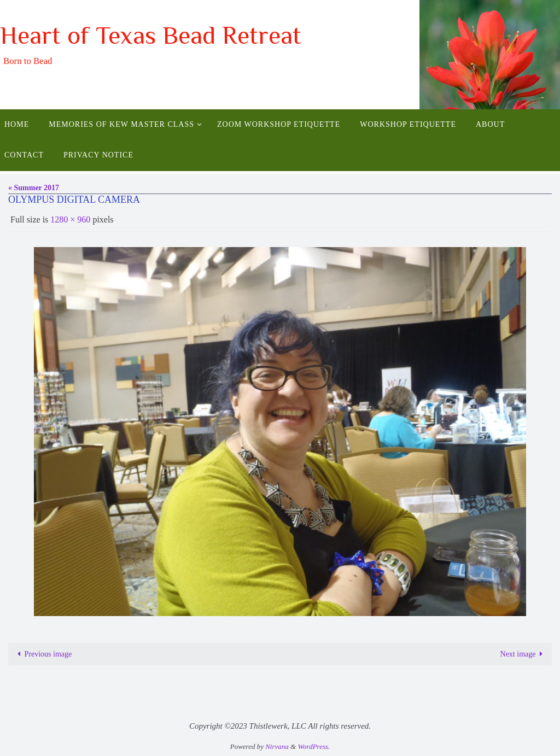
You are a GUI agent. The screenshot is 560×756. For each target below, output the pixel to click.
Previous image (43, 654)
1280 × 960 (70, 219)
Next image (524, 654)
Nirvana (277, 746)
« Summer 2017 (34, 188)
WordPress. (314, 746)
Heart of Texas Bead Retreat (151, 35)
